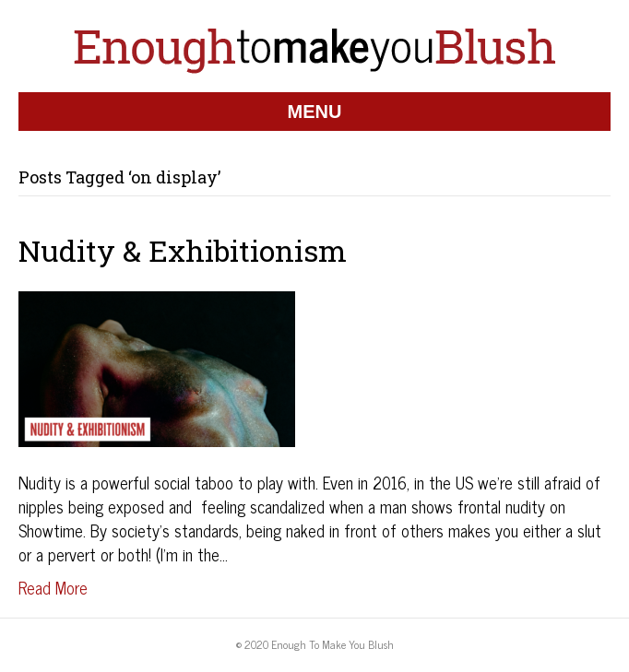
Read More (53, 587)
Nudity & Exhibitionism (183, 250)
